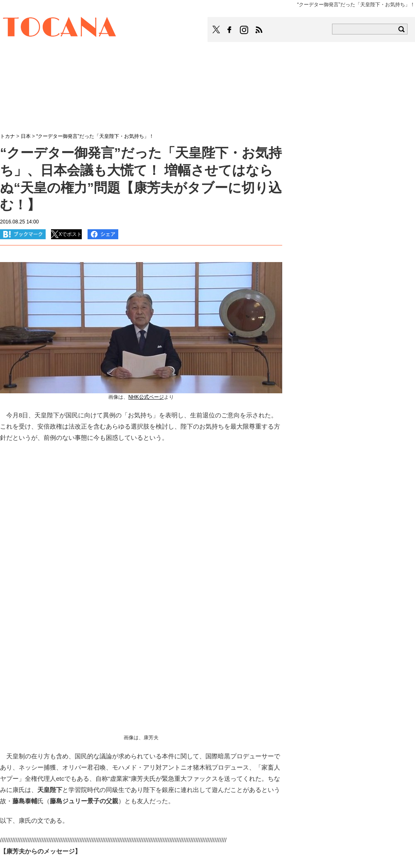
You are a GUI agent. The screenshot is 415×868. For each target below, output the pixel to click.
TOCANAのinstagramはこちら (244, 30)
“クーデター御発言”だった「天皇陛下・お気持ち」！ (95, 136)
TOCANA (60, 28)
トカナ (7, 136)
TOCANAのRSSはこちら (259, 30)
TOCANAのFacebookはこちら (229, 30)
